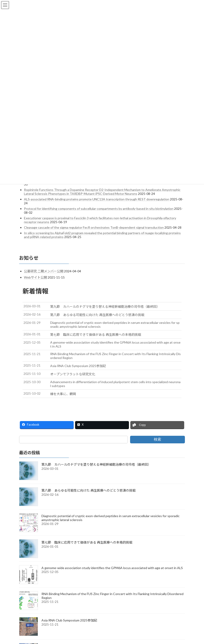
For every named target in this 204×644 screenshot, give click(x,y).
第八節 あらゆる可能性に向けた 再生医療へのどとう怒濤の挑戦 (89, 490)
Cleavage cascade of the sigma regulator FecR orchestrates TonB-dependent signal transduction (94, 227)
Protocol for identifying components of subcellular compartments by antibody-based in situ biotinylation (99, 209)
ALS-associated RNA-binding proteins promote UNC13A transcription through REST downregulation (97, 199)
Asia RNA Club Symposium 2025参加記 (69, 620)
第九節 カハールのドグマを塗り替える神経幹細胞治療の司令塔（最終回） (96, 464)
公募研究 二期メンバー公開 (44, 271)
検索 (157, 439)
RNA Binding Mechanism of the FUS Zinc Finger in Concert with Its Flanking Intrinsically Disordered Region (112, 596)
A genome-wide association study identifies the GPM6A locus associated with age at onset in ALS (112, 568)
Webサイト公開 (35, 277)
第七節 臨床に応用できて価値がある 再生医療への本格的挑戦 (87, 542)
